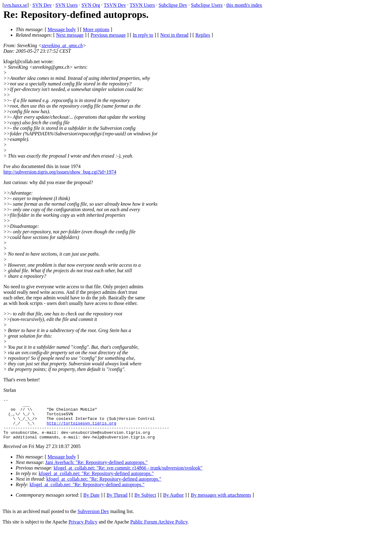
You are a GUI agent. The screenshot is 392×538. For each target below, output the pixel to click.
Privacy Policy (83, 530)
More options (96, 29)
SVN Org (91, 5)
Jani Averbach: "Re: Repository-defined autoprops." (96, 471)
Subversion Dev (93, 520)
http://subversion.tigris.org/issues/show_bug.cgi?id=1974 (60, 172)
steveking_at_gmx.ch (62, 45)
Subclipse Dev (173, 5)
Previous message (108, 35)
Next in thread (174, 35)
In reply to (143, 35)
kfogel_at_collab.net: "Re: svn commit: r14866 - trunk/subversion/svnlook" (128, 476)
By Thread (117, 503)
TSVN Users (142, 5)
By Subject (145, 503)
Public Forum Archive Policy (159, 530)
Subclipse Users (207, 5)
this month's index (244, 5)
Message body (62, 29)
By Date (92, 503)
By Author (174, 503)
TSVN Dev (115, 5)
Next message (70, 35)
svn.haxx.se (16, 5)
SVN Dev (42, 5)
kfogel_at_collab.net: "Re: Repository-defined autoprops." (96, 482)
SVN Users (67, 5)
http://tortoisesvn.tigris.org (81, 429)
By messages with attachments (221, 503)
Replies (203, 35)
